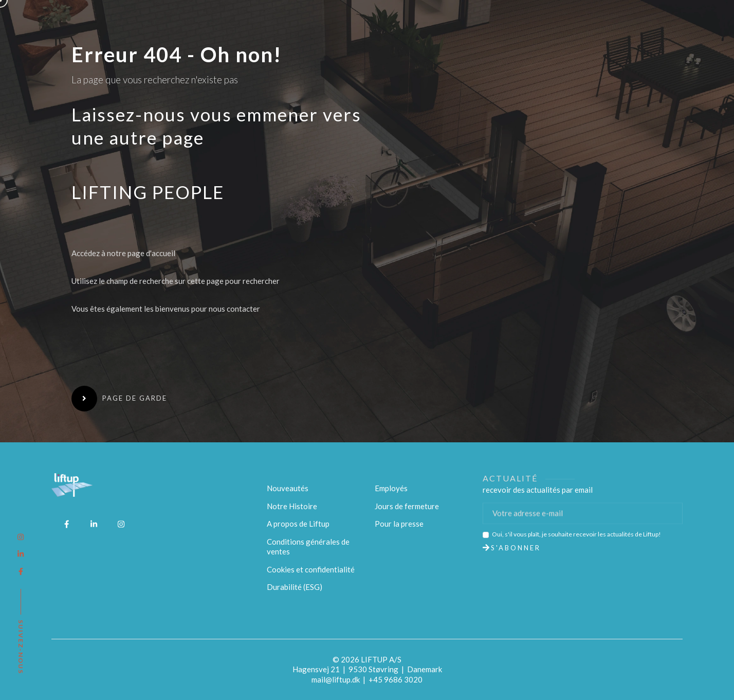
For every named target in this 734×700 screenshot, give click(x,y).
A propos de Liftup (298, 524)
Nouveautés (288, 488)
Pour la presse (399, 524)
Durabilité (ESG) (295, 587)
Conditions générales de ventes (308, 547)
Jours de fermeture (407, 506)
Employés (391, 488)
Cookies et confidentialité (311, 569)
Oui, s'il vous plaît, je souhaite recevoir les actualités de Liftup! (576, 534)
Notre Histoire (292, 506)
